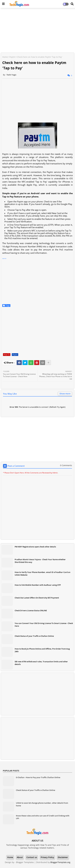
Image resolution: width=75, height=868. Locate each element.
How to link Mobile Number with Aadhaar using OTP (38, 585)
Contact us (32, 857)
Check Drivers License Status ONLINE (31, 610)
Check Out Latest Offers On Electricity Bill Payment (37, 598)
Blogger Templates (25, 862)
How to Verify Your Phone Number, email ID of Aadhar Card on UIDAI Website (42, 573)
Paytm (12, 57)
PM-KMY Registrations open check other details (35, 547)
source (4, 258)
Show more (65, 394)
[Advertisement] (37, 31)
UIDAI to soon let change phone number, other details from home (42, 804)
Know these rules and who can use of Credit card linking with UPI (43, 817)
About (20, 857)
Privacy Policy (47, 857)
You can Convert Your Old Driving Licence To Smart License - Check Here (44, 625)
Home (5, 57)
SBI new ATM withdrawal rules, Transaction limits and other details (41, 663)
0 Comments (66, 465)
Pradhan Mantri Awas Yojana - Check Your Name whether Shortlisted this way (40, 561)
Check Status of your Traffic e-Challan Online (34, 636)
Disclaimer (63, 857)
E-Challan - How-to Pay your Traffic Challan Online (38, 777)
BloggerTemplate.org (60, 862)
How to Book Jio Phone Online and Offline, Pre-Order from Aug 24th (42, 650)
